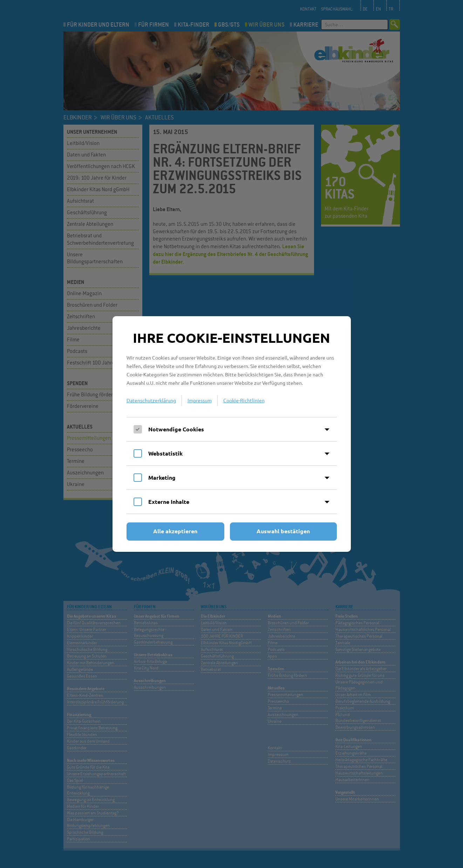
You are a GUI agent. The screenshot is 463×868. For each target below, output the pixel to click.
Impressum (200, 400)
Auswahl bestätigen (283, 531)
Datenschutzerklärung (151, 400)
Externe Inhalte (169, 502)
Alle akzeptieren (175, 531)
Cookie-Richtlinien (244, 400)
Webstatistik (165, 453)
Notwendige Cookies (176, 429)
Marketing (162, 477)
